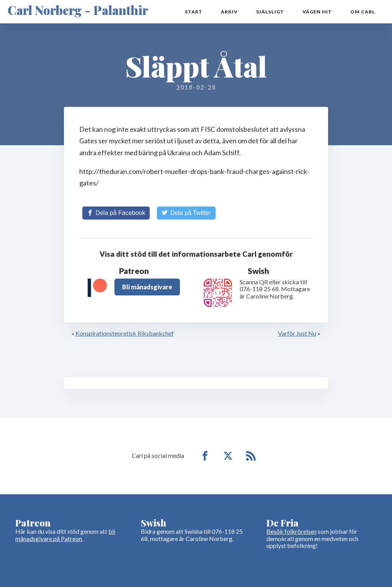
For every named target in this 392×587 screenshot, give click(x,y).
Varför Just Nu (297, 333)
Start (194, 12)
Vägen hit (317, 12)
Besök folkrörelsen (292, 531)
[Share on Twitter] (186, 213)
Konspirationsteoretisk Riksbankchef (125, 333)
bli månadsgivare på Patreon (65, 535)
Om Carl (363, 12)
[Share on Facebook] (116, 213)
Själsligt (270, 12)
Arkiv (229, 12)
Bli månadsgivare (147, 287)
